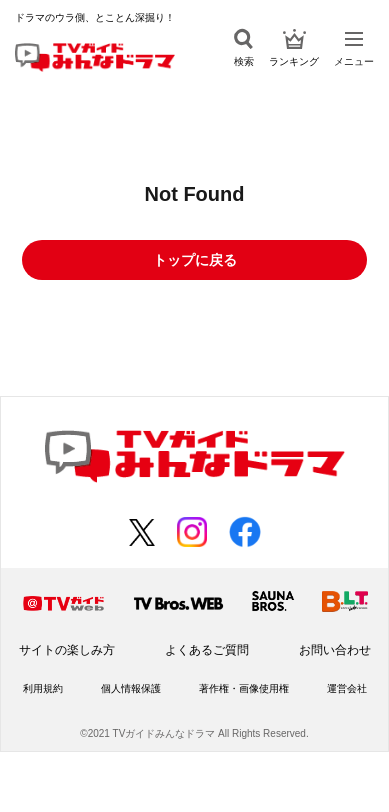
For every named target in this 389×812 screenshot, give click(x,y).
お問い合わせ (335, 650)
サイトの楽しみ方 (67, 650)
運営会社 (347, 688)
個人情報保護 (131, 688)
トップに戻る (195, 260)
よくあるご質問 (207, 650)
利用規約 (43, 688)
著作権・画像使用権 (244, 688)
